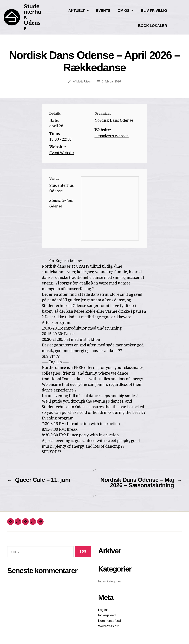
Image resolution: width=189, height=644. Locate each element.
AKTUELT (79, 11)
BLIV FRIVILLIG (154, 11)
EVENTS (103, 11)
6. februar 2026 (111, 81)
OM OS (126, 11)
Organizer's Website (112, 136)
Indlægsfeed (107, 615)
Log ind (103, 610)
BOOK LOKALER (153, 26)
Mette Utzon (84, 81)
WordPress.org (109, 626)
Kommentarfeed (110, 621)
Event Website (62, 153)
